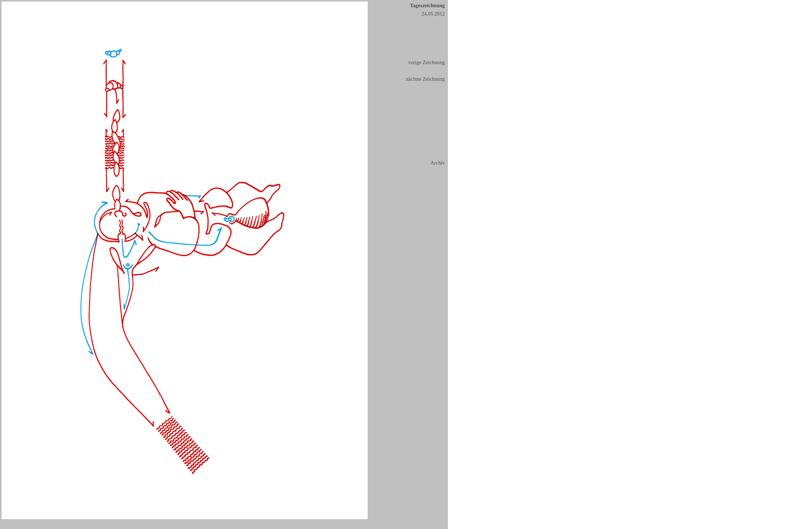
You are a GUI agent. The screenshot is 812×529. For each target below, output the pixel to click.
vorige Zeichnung (426, 62)
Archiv (438, 163)
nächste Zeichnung (425, 79)
